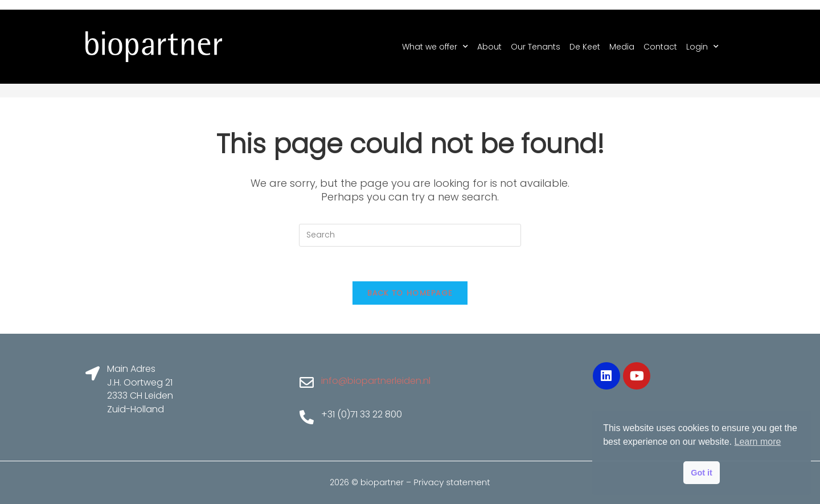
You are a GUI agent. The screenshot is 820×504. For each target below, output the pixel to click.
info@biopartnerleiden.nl (376, 381)
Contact (660, 47)
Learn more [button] (758, 442)
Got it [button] (702, 473)
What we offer (435, 47)
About (489, 47)
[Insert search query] (410, 235)
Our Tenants (536, 47)
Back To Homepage (410, 293)
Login (702, 47)
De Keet (585, 47)
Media (622, 47)
